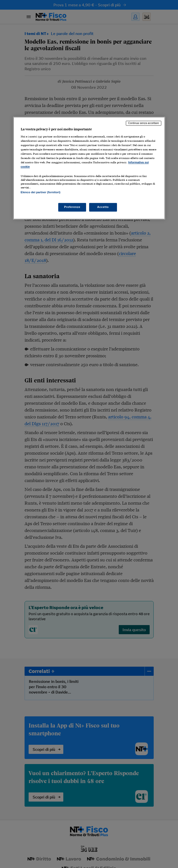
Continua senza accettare (144, 123)
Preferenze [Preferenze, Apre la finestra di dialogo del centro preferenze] (72, 207)
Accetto (103, 207)
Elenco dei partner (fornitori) (41, 192)
